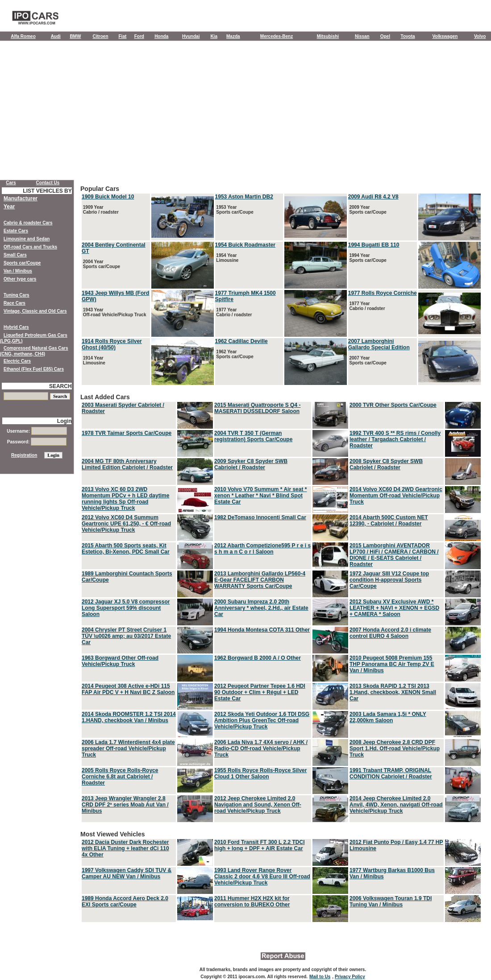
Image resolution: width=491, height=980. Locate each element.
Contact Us (48, 183)
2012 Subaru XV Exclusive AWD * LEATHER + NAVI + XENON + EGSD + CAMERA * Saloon (394, 608)
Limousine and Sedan (27, 239)
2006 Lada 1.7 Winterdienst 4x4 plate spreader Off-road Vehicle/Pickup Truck (128, 748)
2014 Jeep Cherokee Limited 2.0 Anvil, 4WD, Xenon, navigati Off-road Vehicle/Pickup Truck (396, 805)
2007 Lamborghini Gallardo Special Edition (379, 344)
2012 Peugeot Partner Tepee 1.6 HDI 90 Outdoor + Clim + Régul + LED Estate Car (260, 692)
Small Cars (15, 255)
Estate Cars (16, 231)
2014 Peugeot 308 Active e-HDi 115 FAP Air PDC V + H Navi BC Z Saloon (128, 689)
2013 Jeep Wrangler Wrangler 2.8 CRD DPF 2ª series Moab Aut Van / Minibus (125, 805)
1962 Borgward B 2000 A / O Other (258, 658)
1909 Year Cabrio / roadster (100, 210)
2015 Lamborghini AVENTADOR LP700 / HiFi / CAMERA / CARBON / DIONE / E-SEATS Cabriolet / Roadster (394, 555)
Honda (161, 36)
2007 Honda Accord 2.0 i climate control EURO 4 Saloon (390, 633)
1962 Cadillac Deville (241, 341)
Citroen (101, 36)
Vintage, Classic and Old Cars (35, 311)
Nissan (362, 36)
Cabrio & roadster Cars (28, 223)
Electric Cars (17, 361)
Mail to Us (320, 977)
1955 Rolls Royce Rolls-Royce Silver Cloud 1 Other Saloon (260, 773)
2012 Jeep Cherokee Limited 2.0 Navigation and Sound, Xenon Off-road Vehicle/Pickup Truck (258, 805)
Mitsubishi (328, 36)
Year (9, 207)
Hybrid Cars (16, 327)
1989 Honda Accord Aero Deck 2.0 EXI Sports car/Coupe (125, 901)
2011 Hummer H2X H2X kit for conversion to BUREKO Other (252, 901)
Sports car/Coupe (22, 263)
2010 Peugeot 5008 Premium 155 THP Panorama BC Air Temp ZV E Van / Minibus (392, 664)
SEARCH (60, 386)
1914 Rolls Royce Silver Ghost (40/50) (112, 344)
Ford (139, 36)
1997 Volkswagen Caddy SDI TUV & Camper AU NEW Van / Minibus (127, 873)
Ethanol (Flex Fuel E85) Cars (34, 369)
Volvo (480, 36)
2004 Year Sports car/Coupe (101, 264)
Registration (24, 455)
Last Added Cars (281, 608)
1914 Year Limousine (94, 360)
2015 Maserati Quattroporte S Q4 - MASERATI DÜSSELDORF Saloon (257, 408)
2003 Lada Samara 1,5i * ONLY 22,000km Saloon (388, 717)
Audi (56, 36)
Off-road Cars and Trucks (30, 247)
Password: (37, 442)
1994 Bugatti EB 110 (374, 245)
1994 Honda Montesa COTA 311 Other (262, 630)
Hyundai (191, 36)
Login (64, 421)
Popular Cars (281, 286)
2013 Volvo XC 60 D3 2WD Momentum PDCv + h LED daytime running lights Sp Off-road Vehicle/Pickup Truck (125, 499)
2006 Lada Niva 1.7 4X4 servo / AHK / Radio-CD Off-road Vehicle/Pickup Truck (261, 748)
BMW (75, 36)
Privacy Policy (350, 977)
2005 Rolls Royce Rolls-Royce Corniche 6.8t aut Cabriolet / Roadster (120, 777)
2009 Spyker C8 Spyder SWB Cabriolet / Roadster (251, 464)
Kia (214, 36)
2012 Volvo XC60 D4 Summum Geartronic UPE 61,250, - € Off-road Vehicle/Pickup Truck (126, 524)
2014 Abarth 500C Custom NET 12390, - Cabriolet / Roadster (389, 521)
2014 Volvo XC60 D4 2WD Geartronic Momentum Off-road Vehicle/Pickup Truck (396, 496)
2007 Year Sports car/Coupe (367, 360)
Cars (11, 183)
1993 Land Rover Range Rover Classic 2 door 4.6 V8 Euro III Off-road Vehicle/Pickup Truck (262, 877)
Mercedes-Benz (277, 36)
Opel (385, 36)
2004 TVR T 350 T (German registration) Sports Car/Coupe (253, 436)
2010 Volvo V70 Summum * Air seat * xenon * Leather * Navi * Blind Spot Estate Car (260, 496)
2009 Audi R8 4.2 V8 (373, 197)
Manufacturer (21, 198)
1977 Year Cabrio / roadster (234, 312)
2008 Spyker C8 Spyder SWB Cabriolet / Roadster (386, 464)
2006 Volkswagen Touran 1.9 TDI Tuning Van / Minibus (391, 901)
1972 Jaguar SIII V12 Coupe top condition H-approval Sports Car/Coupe (389, 580)
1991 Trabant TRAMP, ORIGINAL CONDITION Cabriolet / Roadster (391, 773)
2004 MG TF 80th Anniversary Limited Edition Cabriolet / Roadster (127, 464)
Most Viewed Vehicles (281, 877)
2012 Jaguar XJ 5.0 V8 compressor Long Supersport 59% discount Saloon (126, 608)
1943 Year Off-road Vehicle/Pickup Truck (114, 312)
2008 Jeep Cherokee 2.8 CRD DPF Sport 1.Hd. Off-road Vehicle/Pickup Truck (395, 748)
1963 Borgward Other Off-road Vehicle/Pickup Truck (120, 661)
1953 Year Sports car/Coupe (234, 210)
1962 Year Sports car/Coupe (234, 354)
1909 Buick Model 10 (108, 197)
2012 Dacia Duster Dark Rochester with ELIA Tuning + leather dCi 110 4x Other (125, 848)
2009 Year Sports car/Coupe (367, 210)
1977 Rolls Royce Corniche (383, 293)
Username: (37, 431)
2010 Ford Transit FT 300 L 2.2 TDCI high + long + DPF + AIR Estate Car (260, 845)
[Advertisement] (245, 112)
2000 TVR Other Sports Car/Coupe (393, 405)
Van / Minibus (18, 271)
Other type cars (20, 279)
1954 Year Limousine (227, 258)
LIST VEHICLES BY (47, 191)
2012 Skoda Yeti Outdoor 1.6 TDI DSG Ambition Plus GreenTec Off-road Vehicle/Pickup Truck (262, 720)
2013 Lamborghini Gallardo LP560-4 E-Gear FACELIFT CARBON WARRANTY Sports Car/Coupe (260, 580)
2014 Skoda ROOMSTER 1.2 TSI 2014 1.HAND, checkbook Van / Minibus (129, 717)
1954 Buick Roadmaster (245, 245)
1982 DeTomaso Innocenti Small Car (260, 517)
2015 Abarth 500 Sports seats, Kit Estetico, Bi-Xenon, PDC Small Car (126, 549)
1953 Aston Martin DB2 (244, 197)
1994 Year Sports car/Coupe (367, 258)
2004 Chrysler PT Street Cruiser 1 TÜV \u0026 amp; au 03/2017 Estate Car (126, 636)
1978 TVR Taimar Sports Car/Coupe (127, 433)
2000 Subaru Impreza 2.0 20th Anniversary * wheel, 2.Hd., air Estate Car (261, 608)
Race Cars (15, 303)
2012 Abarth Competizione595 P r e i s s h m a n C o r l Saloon (262, 549)
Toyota (408, 36)
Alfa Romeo (23, 36)
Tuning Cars (17, 295)
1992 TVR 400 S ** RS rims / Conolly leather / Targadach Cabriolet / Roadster (395, 439)
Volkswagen (445, 36)
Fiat (123, 36)
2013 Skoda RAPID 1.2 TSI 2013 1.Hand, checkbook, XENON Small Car (393, 692)
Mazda (233, 36)
